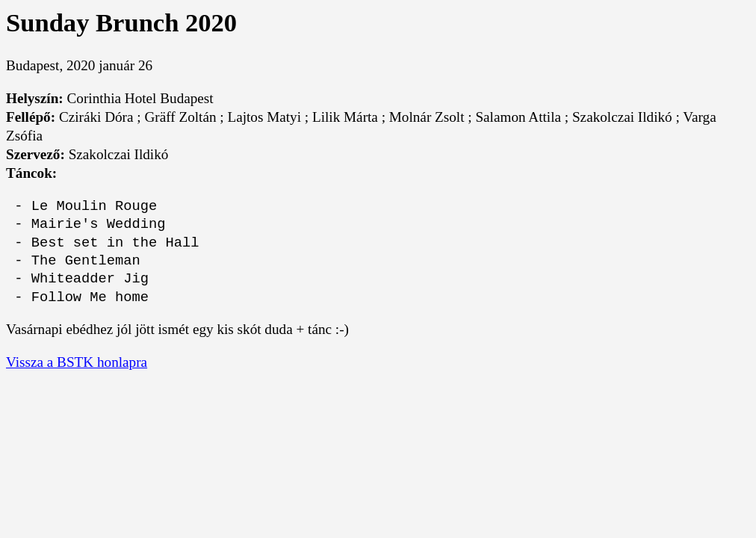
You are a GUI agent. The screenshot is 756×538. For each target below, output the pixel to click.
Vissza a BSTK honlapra (77, 362)
